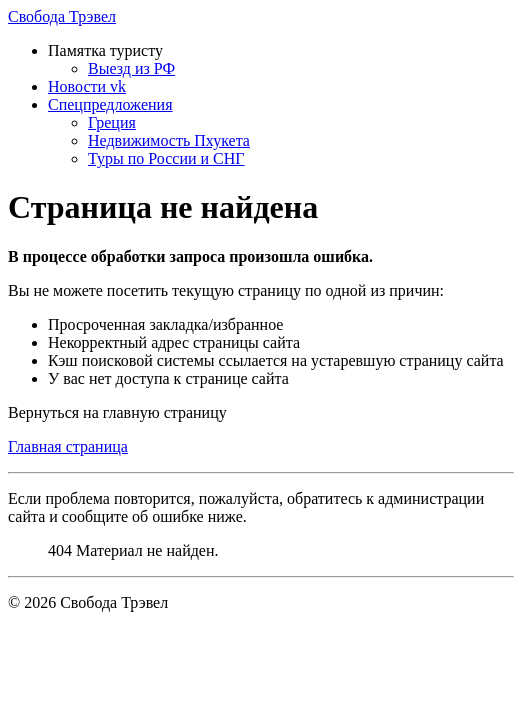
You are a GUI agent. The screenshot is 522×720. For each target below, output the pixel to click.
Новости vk (87, 86)
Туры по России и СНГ (166, 158)
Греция (112, 122)
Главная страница (68, 446)
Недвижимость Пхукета (169, 140)
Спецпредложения (110, 104)
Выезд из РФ (131, 68)
